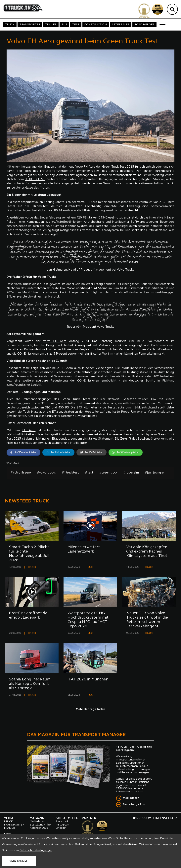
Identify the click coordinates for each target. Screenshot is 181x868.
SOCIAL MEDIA (67, 818)
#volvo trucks (46, 473)
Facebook (62, 822)
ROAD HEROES (144, 25)
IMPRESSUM (142, 818)
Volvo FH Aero (85, 167)
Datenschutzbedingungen (36, 850)
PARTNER (89, 818)
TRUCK (10, 25)
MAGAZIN (37, 818)
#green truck (108, 473)
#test (89, 473)
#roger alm (131, 473)
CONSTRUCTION (96, 25)
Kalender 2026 (39, 828)
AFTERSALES (121, 25)
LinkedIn (61, 828)
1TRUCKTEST (35, 179)
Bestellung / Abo (134, 804)
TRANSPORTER (30, 25)
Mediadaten (131, 798)
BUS (64, 25)
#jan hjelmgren (155, 473)
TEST (76, 25)
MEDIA (8, 818)
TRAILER (51, 25)
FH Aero (29, 431)
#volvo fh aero (21, 473)
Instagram (62, 825)
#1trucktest (70, 473)
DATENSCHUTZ (165, 818)
